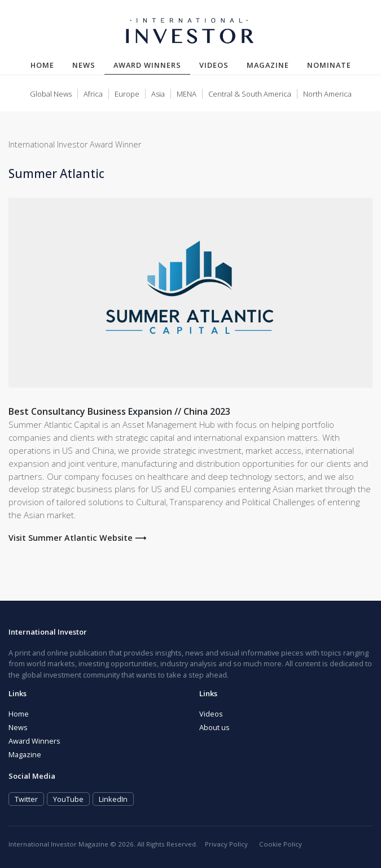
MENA (187, 94)
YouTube (68, 799)
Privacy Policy (226, 844)
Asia (158, 94)
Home (42, 65)
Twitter (26, 799)
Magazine (268, 65)
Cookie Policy (281, 844)
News (84, 65)
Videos (214, 65)
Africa (93, 94)
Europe (127, 94)
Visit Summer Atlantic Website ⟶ (77, 538)
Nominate (329, 65)
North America (327, 94)
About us (214, 727)
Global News (51, 94)
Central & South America (250, 94)
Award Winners (152, 65)
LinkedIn (113, 799)
